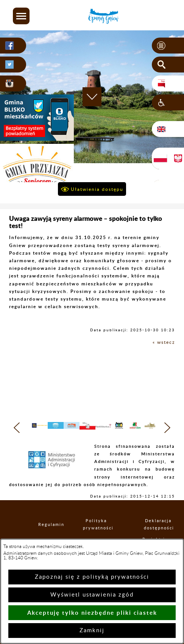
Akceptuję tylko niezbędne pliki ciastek (92, 613)
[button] (21, 16)
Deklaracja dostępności (158, 531)
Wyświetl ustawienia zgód (92, 595)
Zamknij (92, 631)
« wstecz (164, 342)
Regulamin (45, 531)
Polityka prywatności (96, 531)
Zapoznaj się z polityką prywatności (92, 577)
